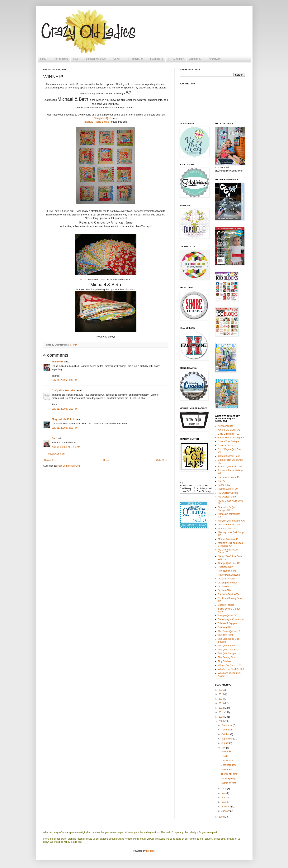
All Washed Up (226, 426)
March (225, 802)
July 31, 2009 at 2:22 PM (65, 409)
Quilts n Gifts (225, 590)
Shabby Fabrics (226, 605)
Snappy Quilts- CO (228, 616)
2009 (222, 721)
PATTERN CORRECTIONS (90, 59)
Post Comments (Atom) (69, 466)
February (226, 807)
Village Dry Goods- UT (229, 665)
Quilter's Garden (226, 579)
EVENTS (117, 59)
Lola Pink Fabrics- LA (229, 525)
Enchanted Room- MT (229, 477)
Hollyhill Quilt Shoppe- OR (231, 521)
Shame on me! (228, 783)
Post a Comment (57, 454)
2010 (222, 717)
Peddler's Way (225, 567)
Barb (55, 438)
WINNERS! (227, 770)
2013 (222, 703)
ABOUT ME (196, 59)
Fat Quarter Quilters (228, 493)
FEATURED (156, 59)
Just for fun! (227, 761)
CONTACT (215, 59)
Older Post (162, 460)
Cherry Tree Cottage (228, 441)
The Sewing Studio (228, 657)
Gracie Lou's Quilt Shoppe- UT (227, 509)
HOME (44, 59)
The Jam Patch (226, 635)
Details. (225, 756)
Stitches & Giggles (227, 623)
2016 (222, 690)
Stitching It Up (225, 627)
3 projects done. (229, 765)
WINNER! (226, 752)
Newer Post (50, 460)
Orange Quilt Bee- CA (229, 563)
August (225, 743)
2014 (222, 699)
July (224, 748)
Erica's (221, 481)
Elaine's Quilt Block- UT (230, 467)
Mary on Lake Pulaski (64, 419)
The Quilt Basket (227, 646)
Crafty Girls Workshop (64, 390)
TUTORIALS (135, 59)
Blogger (150, 851)
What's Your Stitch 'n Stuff (231, 669)
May (224, 793)
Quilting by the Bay (228, 583)
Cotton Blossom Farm (229, 456)
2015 (222, 694)
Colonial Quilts (225, 446)
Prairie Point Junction (229, 575)
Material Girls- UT (227, 529)
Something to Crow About (231, 619)
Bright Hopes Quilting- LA (231, 438)
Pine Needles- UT (227, 571)
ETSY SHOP (176, 59)
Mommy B (57, 362)
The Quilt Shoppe (227, 653)
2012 (222, 708)
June (224, 789)
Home (106, 460)
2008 (222, 817)
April (224, 798)
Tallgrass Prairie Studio (96, 122)
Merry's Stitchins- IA (228, 539)
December (227, 725)
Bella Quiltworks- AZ (228, 434)
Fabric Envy (224, 485)
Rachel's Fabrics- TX (229, 594)
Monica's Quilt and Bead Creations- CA (230, 544)
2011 (222, 712)
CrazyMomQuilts (103, 118)
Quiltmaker (224, 587)
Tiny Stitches (224, 661)
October (226, 734)
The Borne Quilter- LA (229, 631)
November (227, 730)
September (227, 739)
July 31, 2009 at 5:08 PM (65, 428)
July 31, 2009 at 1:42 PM (65, 380)
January (226, 811)
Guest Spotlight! (229, 779)
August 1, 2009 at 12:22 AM (66, 447)
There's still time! (229, 774)
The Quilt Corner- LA (229, 650)
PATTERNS (61, 59)
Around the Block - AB (229, 430)
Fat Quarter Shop (227, 497)
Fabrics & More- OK (228, 489)
